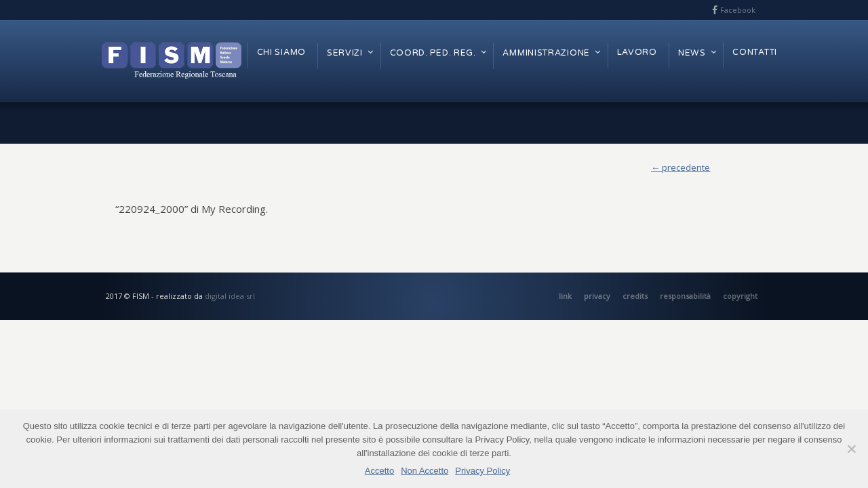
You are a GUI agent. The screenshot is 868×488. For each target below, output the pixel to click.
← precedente (680, 167)
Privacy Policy (482, 471)
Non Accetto (425, 471)
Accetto (379, 471)
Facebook (738, 10)
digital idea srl (230, 296)
